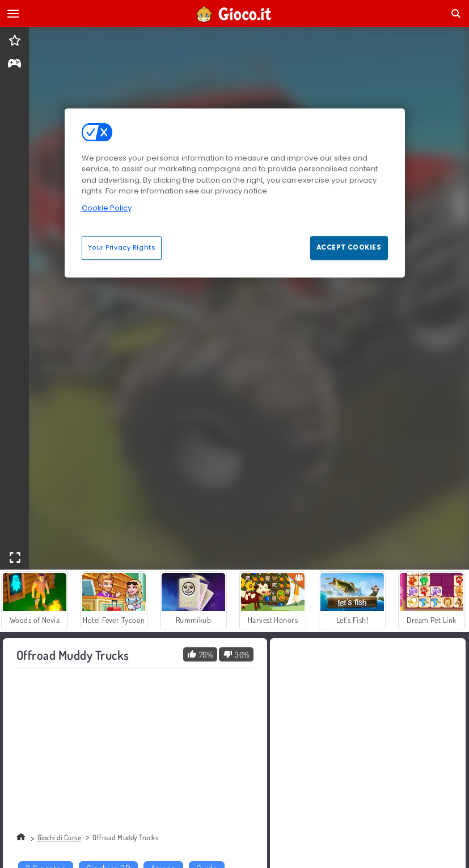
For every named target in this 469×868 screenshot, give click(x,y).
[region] (235, 193)
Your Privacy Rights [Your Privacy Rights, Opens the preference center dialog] (122, 247)
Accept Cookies (349, 247)
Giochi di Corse (59, 837)
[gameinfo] (14, 64)
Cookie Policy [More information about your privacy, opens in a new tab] (107, 208)
